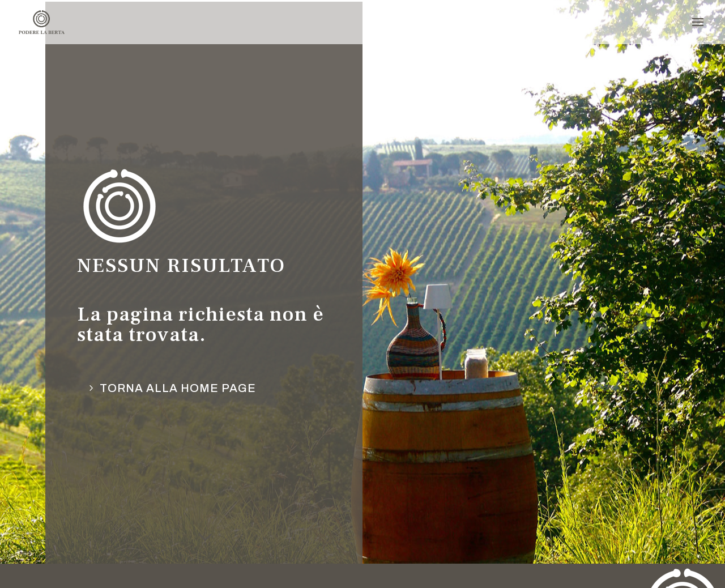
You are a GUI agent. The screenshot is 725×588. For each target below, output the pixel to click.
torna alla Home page (178, 388)
